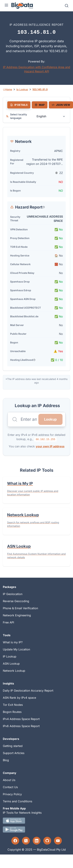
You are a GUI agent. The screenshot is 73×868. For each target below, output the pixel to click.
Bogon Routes (12, 712)
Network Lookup (14, 671)
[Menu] (6, 6)
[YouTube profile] (58, 841)
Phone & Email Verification (20, 608)
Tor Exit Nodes (13, 705)
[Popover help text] (44, 207)
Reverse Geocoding (16, 601)
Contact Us (10, 787)
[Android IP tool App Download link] (36, 829)
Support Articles (14, 753)
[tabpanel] (36, 249)
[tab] (19, 105)
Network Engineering (17, 615)
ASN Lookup (11, 664)
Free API (8, 622)
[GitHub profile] (47, 841)
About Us (9, 780)
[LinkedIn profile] (37, 841)
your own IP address (50, 446)
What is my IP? (13, 642)
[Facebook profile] (15, 841)
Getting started (13, 746)
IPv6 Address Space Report (21, 726)
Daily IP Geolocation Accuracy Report (28, 691)
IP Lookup (10, 656)
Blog (6, 760)
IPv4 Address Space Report (21, 719)
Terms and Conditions (17, 801)
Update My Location (16, 649)
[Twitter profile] (26, 841)
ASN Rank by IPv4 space (19, 698)
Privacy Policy (12, 794)
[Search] (67, 6)
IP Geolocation (13, 594)
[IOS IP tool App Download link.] (36, 821)
